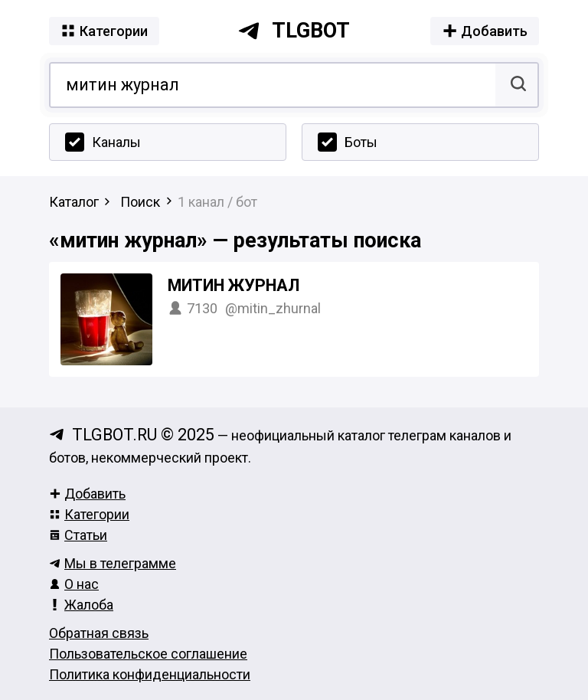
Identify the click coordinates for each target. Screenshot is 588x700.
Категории (89, 514)
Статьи (78, 535)
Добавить (87, 494)
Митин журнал (234, 285)
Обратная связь (99, 633)
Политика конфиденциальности (150, 674)
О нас (74, 584)
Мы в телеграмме (113, 563)
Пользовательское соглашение (148, 654)
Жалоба (81, 605)
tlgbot (294, 31)
